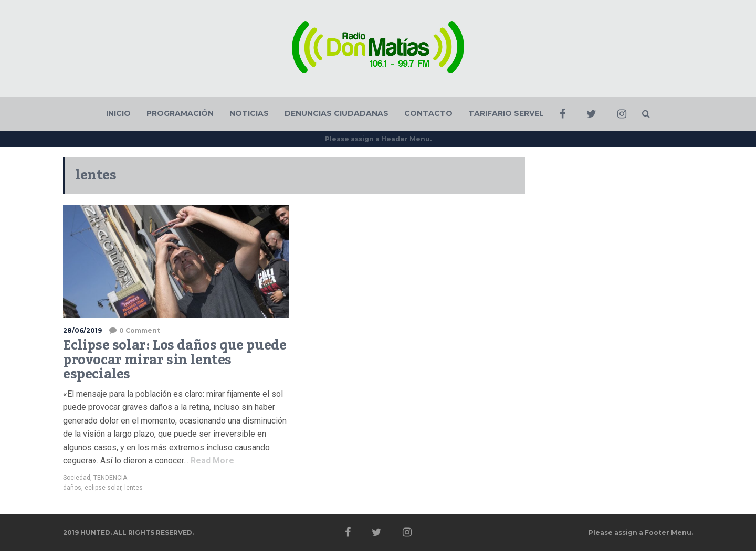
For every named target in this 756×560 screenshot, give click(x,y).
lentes (134, 488)
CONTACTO (428, 113)
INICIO (118, 113)
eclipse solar (103, 488)
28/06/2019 (82, 330)
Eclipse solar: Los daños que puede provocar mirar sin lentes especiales (175, 360)
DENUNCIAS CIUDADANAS (337, 113)
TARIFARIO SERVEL (506, 113)
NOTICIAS (249, 113)
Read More (211, 461)
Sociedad (77, 478)
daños (72, 488)
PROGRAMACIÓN (180, 113)
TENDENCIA (110, 478)
